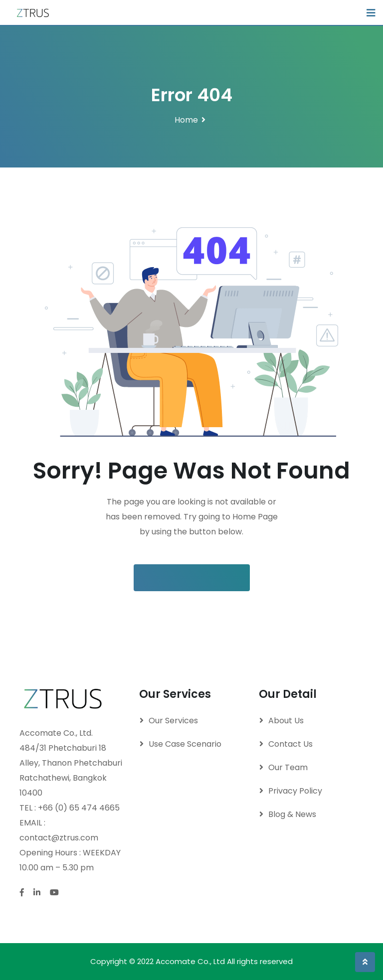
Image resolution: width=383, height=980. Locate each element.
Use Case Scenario (185, 744)
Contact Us (290, 744)
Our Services (173, 721)
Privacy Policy (295, 791)
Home (186, 120)
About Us (286, 721)
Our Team (288, 767)
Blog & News (292, 814)
